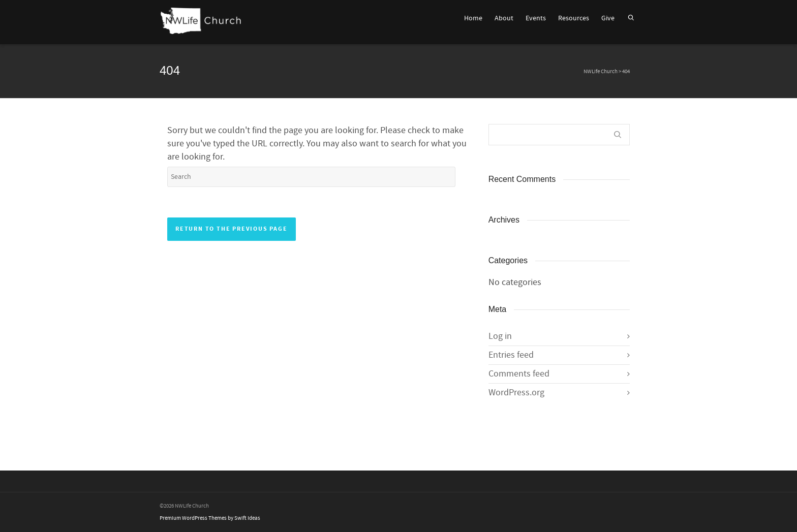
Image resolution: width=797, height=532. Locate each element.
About (504, 18)
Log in (500, 336)
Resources (574, 18)
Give (608, 18)
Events (536, 18)
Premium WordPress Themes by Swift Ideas (210, 518)
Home (473, 18)
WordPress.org (516, 393)
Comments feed (519, 374)
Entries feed (511, 355)
